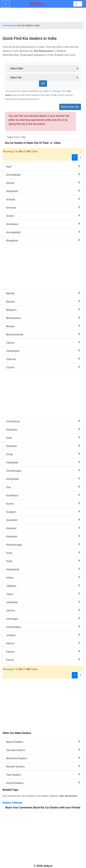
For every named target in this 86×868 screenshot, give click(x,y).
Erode (43, 454)
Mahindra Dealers (43, 758)
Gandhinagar (43, 471)
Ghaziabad (43, 479)
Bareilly (43, 293)
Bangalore (43, 240)
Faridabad (43, 462)
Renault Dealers (43, 766)
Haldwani (43, 536)
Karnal (43, 660)
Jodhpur (43, 635)
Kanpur (43, 651)
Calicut (43, 343)
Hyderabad (43, 569)
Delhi (43, 438)
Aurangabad (43, 232)
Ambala (43, 199)
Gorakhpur (43, 495)
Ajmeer (43, 183)
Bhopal (43, 326)
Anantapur (43, 224)
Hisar (43, 553)
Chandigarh (43, 351)
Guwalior (43, 528)
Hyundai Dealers (43, 750)
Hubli (43, 561)
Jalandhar (43, 602)
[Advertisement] (43, 395)
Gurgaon (43, 512)
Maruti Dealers (43, 742)
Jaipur (43, 594)
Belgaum (43, 310)
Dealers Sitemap (12, 803)
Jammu (43, 610)
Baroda (43, 301)
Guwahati (43, 520)
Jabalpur (43, 586)
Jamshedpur (43, 627)
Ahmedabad (43, 175)
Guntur (43, 503)
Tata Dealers (43, 775)
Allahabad (43, 191)
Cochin (43, 367)
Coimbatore (43, 421)
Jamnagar (43, 619)
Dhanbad (43, 446)
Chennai (43, 359)
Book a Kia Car (70, 107)
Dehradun (43, 429)
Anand (43, 216)
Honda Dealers (43, 783)
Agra (43, 166)
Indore (43, 577)
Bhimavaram (43, 318)
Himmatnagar (43, 545)
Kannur (43, 643)
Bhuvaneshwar (43, 334)
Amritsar (43, 207)
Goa (43, 487)
